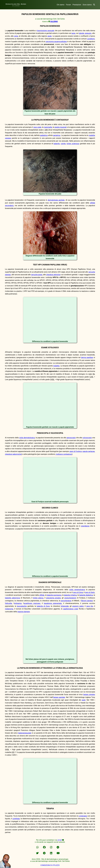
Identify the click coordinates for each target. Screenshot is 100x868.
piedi (84, 700)
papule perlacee (89, 451)
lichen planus (38, 598)
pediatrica (44, 135)
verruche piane (37, 275)
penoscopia (71, 438)
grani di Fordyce (76, 451)
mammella (48, 127)
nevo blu (90, 606)
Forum (68, 5)
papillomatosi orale (71, 609)
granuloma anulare (53, 598)
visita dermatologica (27, 438)
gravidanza (85, 526)
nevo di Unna (78, 592)
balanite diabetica (86, 595)
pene (73, 33)
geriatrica (57, 135)
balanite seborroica (13, 598)
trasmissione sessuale (46, 31)
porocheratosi (66, 601)
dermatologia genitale (56, 200)
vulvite (63, 144)
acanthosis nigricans (32, 603)
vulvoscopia (87, 438)
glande (81, 33)
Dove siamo (87, 5)
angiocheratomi (70, 598)
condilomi (91, 39)
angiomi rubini (78, 606)
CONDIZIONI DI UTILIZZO (50, 865)
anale (50, 36)
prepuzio (88, 33)
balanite (57, 144)
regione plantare (24, 612)
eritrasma (18, 603)
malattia (56, 366)
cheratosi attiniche (53, 275)
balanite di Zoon (43, 606)
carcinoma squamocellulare (56, 42)
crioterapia (83, 816)
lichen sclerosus (73, 144)
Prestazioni (77, 5)
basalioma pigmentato (53, 603)
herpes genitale (59, 697)
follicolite (9, 603)
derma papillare (87, 357)
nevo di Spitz (90, 592)
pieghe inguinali (61, 127)
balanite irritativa (70, 595)
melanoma (9, 609)
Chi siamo (61, 5)
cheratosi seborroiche (13, 454)
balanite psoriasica (54, 595)
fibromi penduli (87, 601)
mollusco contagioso (64, 454)
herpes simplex (89, 694)
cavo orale (37, 127)
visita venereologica (77, 590)
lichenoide (65, 606)
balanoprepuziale (25, 733)
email (60, 840)
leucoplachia (22, 606)
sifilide (42, 595)
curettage (16, 819)
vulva (16, 36)
